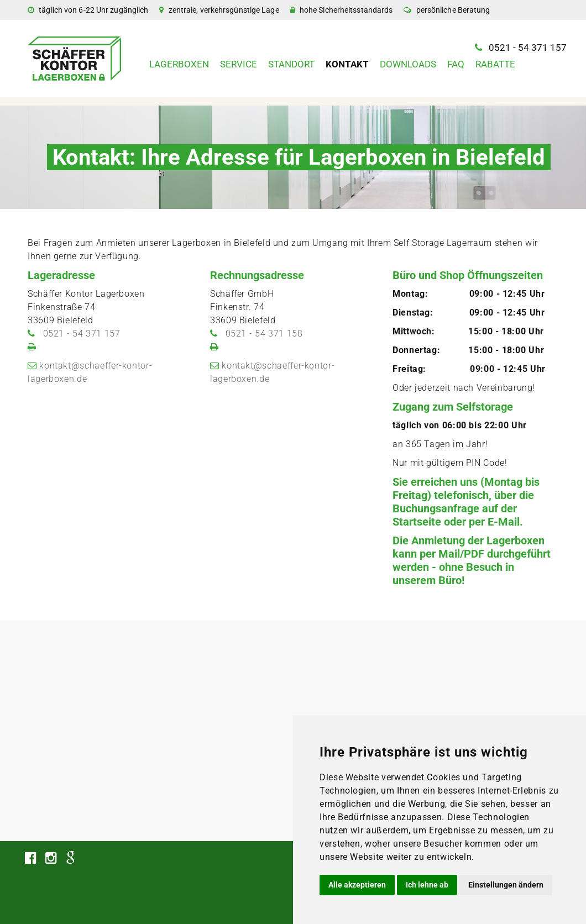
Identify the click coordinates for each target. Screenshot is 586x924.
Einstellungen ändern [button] (506, 885)
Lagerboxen (179, 64)
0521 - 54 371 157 (528, 48)
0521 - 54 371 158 (264, 334)
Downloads (408, 64)
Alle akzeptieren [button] (357, 885)
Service (239, 64)
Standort (291, 64)
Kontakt (347, 64)
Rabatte (495, 64)
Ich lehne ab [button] (427, 885)
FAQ (456, 64)
